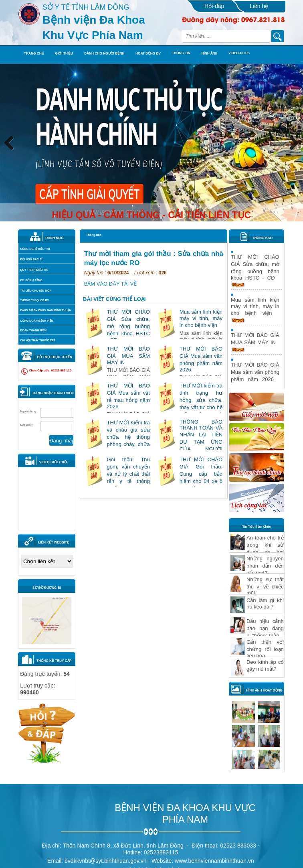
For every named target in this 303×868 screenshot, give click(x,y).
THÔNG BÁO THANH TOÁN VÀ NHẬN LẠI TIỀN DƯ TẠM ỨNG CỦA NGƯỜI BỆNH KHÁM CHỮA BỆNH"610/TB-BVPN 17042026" (201, 449)
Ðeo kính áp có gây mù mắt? (265, 665)
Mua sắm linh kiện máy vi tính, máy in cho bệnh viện (201, 318)
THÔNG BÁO (263, 238)
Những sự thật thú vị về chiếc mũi (265, 586)
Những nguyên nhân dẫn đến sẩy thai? (265, 566)
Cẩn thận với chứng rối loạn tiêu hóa (265, 649)
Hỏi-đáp (214, 6)
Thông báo (94, 235)
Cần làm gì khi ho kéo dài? (265, 603)
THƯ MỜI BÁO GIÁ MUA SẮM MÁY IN (128, 356)
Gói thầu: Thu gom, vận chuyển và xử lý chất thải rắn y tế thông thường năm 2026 (128, 474)
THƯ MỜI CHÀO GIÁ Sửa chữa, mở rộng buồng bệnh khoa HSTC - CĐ (128, 326)
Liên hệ (259, 6)
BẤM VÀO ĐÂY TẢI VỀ (110, 284)
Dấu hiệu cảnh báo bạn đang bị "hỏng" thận (265, 628)
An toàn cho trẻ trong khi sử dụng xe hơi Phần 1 (265, 549)
